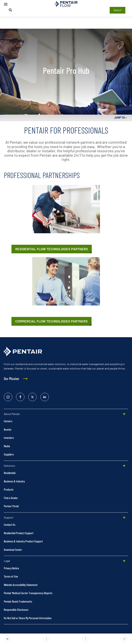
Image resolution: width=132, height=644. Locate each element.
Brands (8, 429)
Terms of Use (11, 576)
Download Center (13, 550)
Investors (9, 438)
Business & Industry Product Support (23, 541)
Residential (10, 473)
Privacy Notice (11, 568)
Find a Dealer (11, 498)
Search (118, 10)
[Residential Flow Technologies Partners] (52, 249)
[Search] (10, 10)
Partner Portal (11, 506)
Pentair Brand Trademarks (18, 601)
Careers (8, 421)
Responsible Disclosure (16, 610)
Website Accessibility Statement (21, 585)
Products (9, 489)
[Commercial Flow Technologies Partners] (52, 321)
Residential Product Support (19, 533)
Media (7, 446)
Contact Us (10, 525)
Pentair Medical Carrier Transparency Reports (28, 593)
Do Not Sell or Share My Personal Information (28, 618)
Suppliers (9, 454)
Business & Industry (14, 481)
